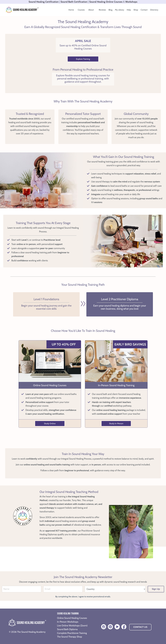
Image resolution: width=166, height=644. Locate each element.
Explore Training (83, 59)
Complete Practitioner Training (72, 633)
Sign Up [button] (156, 589)
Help (129, 10)
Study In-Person (116, 424)
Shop (136, 10)
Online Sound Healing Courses (72, 618)
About (91, 10)
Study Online (50, 424)
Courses (82, 10)
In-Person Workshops (68, 622)
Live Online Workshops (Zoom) (72, 626)
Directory (154, 10)
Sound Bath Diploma (67, 629)
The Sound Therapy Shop (70, 637)
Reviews (102, 10)
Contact (144, 10)
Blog (110, 10)
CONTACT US (140, 627)
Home (71, 10)
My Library (120, 10)
